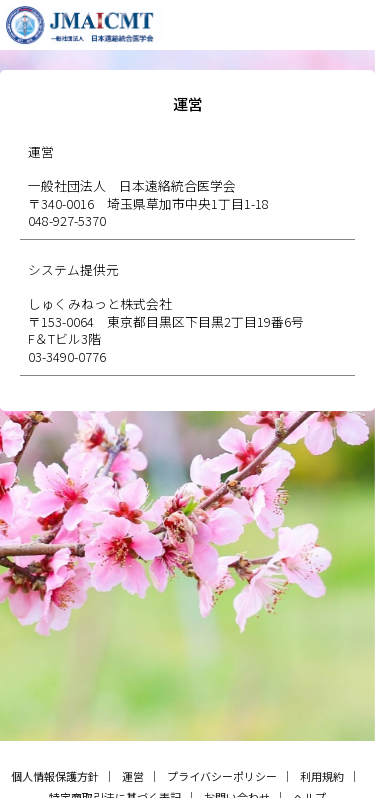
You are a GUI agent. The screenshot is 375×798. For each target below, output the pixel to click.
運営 (133, 776)
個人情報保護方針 (55, 776)
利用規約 (322, 776)
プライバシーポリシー (222, 776)
